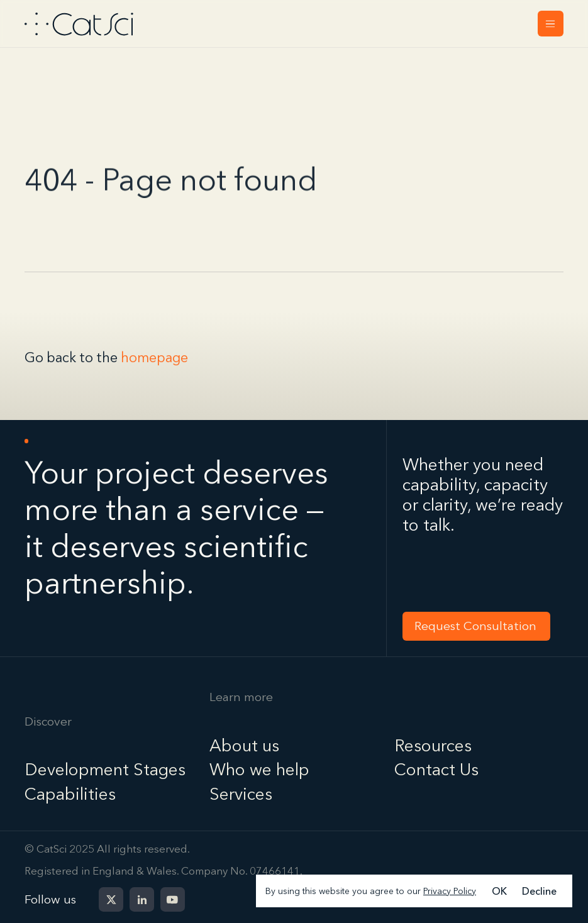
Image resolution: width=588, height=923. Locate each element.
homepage (154, 358)
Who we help (259, 769)
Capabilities (70, 794)
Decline (539, 891)
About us (244, 745)
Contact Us (436, 769)
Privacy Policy (450, 891)
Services (241, 794)
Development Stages (105, 769)
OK (499, 891)
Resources (433, 745)
